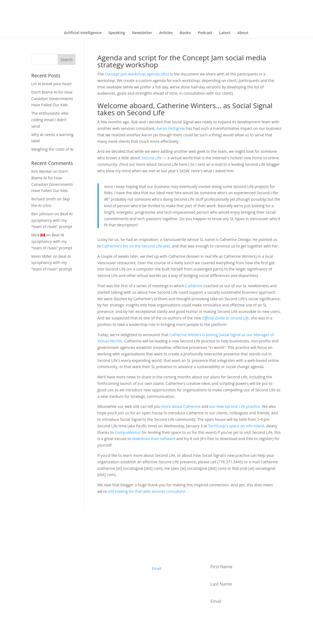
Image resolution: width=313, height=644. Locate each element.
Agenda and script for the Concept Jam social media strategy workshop (182, 61)
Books (185, 33)
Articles (166, 33)
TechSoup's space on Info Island (236, 426)
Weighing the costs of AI (53, 149)
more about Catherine (181, 406)
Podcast (205, 33)
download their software (154, 439)
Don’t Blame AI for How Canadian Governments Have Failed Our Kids (52, 99)
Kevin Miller (42, 256)
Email (156, 568)
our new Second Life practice (235, 406)
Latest (225, 33)
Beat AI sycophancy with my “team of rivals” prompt (52, 220)
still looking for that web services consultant (147, 491)
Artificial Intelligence (83, 33)
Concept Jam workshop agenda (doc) (137, 74)
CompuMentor (128, 432)
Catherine (194, 286)
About (243, 33)
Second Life (151, 158)
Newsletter (142, 33)
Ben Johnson (43, 214)
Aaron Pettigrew (171, 128)
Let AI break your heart (52, 84)
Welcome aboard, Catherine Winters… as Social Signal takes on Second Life (185, 109)
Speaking (117, 33)
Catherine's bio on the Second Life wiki (136, 246)
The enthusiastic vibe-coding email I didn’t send (50, 120)
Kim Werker (42, 171)
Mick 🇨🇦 (38, 235)
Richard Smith (44, 199)
